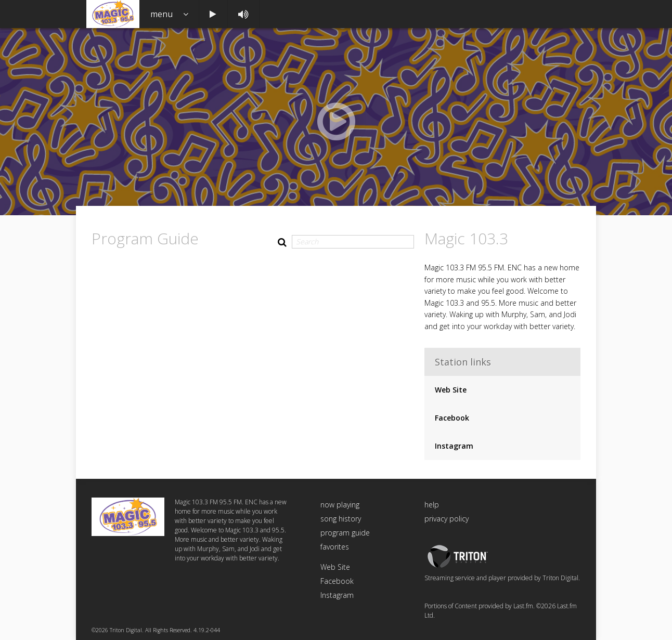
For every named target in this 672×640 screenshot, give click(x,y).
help (432, 505)
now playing (340, 505)
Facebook (452, 418)
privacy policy (447, 519)
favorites (335, 547)
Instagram (454, 446)
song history (341, 519)
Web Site (451, 390)
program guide (345, 533)
